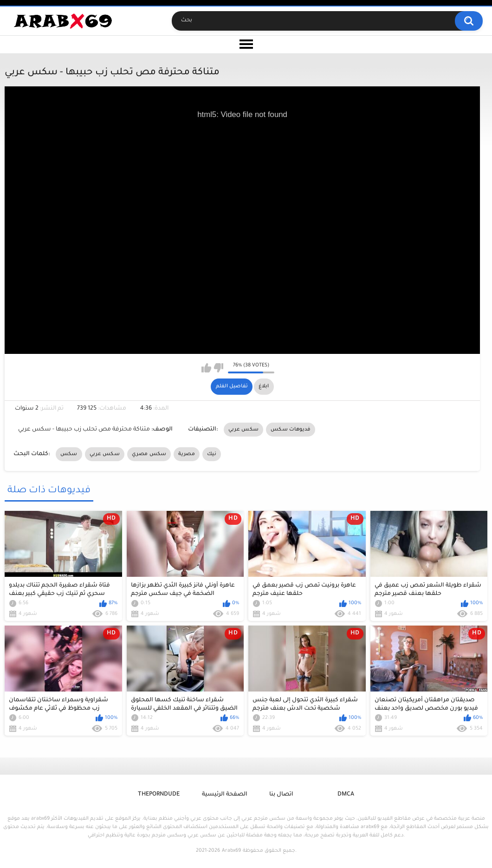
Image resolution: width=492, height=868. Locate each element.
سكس (69, 454)
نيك (212, 454)
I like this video (206, 368)
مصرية (187, 454)
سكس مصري (149, 454)
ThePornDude (159, 795)
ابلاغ (264, 386)
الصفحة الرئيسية (225, 795)
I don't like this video (218, 368)
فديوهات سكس (291, 430)
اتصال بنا (281, 795)
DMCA (346, 795)
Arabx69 (231, 851)
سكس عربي (243, 430)
